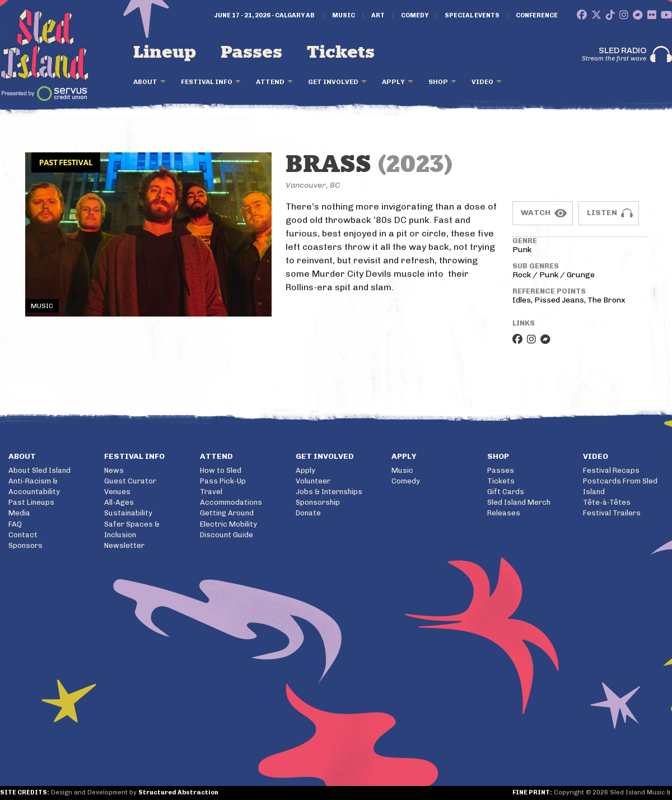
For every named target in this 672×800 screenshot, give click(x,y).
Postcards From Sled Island (620, 486)
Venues (117, 492)
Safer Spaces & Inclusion (132, 529)
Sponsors (25, 545)
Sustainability (128, 513)
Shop (438, 82)
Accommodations (231, 502)
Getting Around (227, 513)
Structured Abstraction (178, 792)
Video (482, 82)
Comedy (415, 16)
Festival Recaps (611, 470)
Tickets (341, 53)
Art (378, 16)
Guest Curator (130, 481)
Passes (251, 53)
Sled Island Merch (519, 502)
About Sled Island (39, 470)
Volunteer (313, 481)
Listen (602, 213)
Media (19, 513)
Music (344, 16)
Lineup (165, 53)
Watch (536, 213)
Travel (211, 492)
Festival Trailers (612, 513)
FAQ (15, 524)
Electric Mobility (228, 524)
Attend (270, 82)
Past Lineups (31, 502)
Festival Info (207, 82)
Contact (23, 535)
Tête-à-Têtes (607, 502)
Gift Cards (506, 492)
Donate (308, 513)
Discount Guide (227, 535)
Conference (537, 16)
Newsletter (124, 545)
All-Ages (119, 502)
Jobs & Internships (329, 492)
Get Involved (333, 82)
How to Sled (221, 470)
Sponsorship (318, 502)
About (145, 82)
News (114, 470)
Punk (522, 250)
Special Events (472, 16)
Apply (393, 82)
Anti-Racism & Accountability (34, 486)
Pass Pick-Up (223, 481)
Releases (504, 513)
